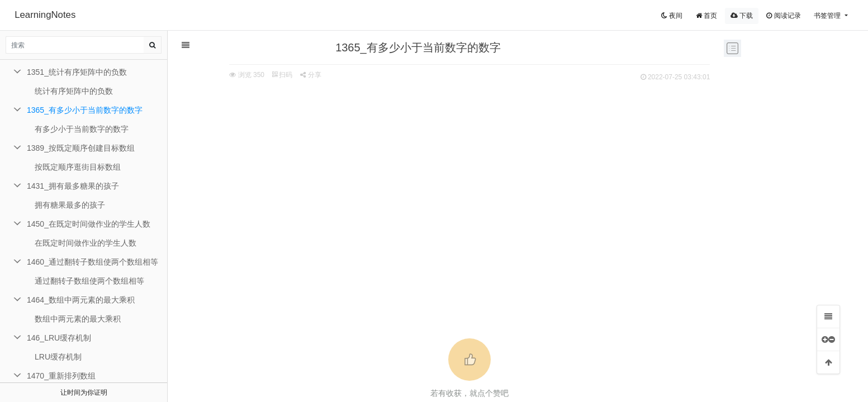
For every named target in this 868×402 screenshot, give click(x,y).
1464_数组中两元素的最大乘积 (81, 300)
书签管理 (828, 16)
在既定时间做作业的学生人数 (86, 243)
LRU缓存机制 (58, 357)
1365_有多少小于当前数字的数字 (85, 110)
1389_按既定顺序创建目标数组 (81, 148)
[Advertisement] (445, 168)
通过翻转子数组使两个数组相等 (89, 281)
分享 (286, 75)
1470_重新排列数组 (61, 376)
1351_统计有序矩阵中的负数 (77, 72)
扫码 (258, 75)
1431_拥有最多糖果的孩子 (73, 186)
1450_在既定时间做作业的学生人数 (89, 224)
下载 (742, 16)
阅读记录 (783, 16)
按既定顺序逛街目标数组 (78, 167)
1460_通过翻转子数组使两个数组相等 (93, 262)
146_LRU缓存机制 (59, 338)
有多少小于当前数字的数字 (82, 129)
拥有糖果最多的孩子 (70, 205)
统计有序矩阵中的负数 (74, 91)
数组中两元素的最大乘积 (78, 319)
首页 (706, 16)
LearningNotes (45, 15)
